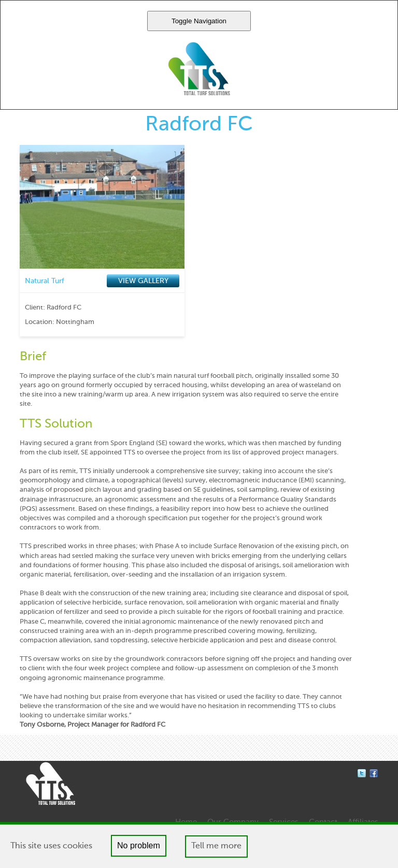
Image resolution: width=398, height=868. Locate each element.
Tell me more (216, 846)
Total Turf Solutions (199, 69)
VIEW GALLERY (143, 281)
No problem (139, 845)
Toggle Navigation (199, 21)
